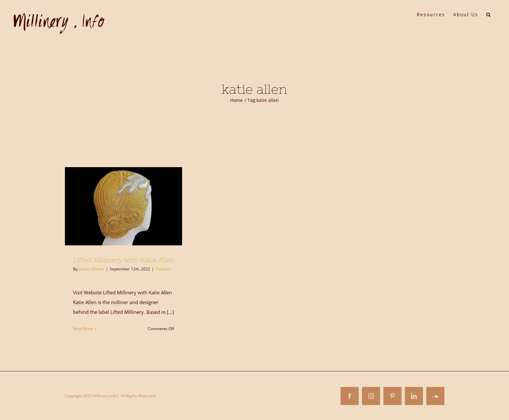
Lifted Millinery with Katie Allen (124, 260)
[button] (489, 14)
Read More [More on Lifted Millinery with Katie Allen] (83, 329)
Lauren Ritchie (91, 269)
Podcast (163, 269)
